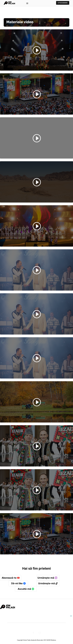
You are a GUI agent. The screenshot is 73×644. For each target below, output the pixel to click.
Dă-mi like (17, 583)
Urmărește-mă (46, 578)
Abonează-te (9, 578)
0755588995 (63, 3)
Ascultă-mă (24, 589)
